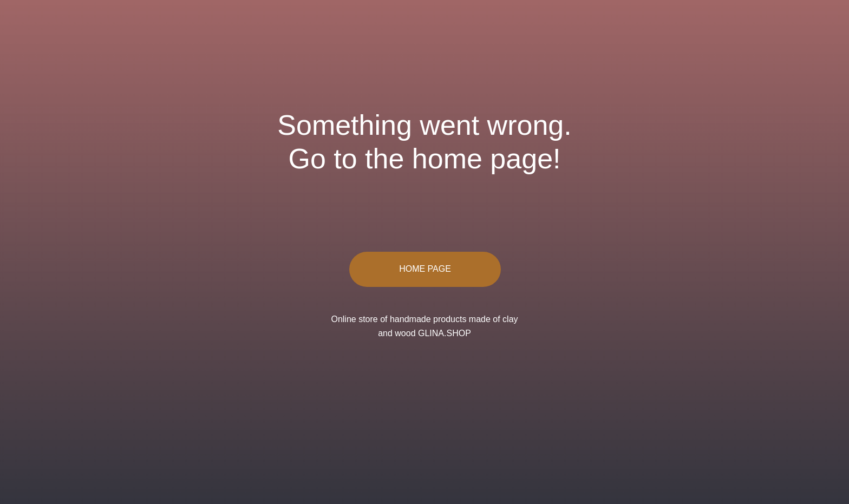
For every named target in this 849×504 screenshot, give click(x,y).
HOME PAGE (425, 269)
